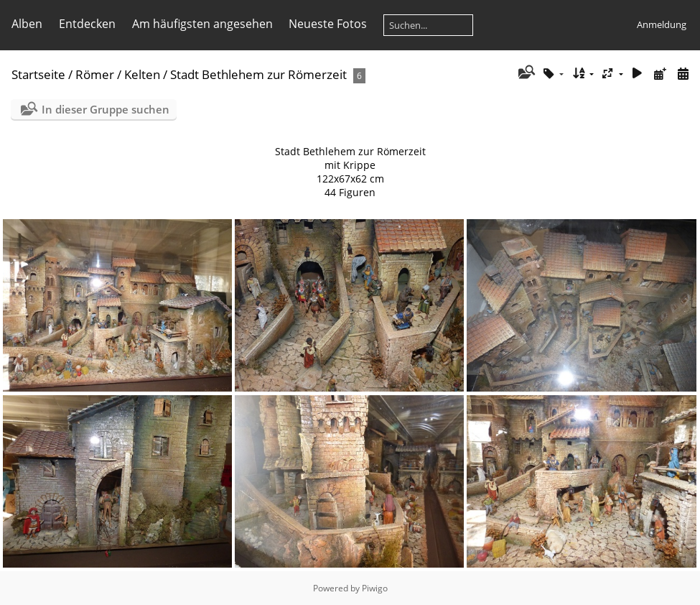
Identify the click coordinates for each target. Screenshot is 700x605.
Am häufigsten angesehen (202, 24)
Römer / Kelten (118, 74)
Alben (27, 24)
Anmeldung (662, 24)
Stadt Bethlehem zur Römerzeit (258, 74)
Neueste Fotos (328, 24)
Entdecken (87, 24)
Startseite (38, 74)
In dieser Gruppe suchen (106, 109)
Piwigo (375, 588)
